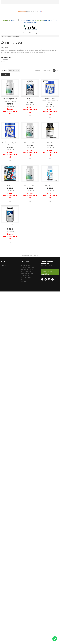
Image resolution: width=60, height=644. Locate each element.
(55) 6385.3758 (31, 21)
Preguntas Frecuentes (27, 279)
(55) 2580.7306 (24, 21)
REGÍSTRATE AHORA (47, 282)
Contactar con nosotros (28, 277)
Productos (9, 36)
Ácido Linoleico (5, 59)
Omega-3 (3, 61)
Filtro (7, 75)
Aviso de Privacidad (26, 281)
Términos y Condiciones (27, 283)
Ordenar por (4, 70)
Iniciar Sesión (5, 275)
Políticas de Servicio (27, 288)
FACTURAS (24, 292)
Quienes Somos (25, 286)
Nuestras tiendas (26, 275)
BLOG (22, 290)
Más (2, 54)
